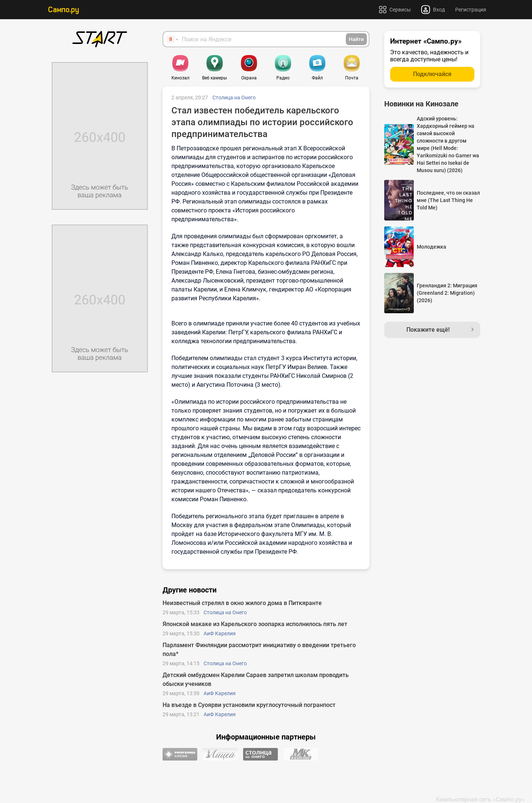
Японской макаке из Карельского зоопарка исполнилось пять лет (255, 624)
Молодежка (432, 247)
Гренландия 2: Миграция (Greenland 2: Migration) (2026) (447, 293)
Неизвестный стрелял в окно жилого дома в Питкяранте (242, 603)
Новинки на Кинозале (421, 104)
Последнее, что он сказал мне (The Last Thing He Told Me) (448, 200)
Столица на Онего (234, 98)
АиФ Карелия (220, 633)
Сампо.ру (64, 10)
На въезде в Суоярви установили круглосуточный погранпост (249, 705)
